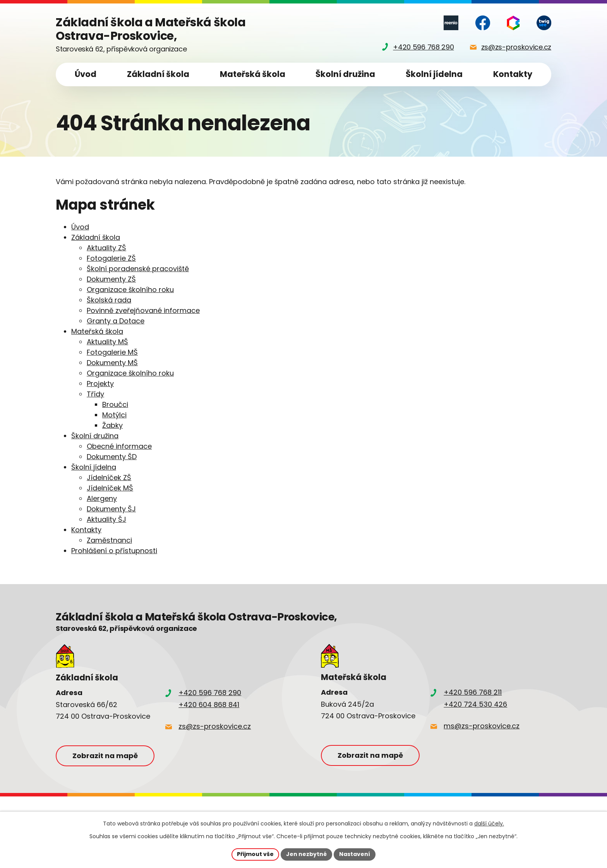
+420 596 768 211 (473, 692)
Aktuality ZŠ (106, 248)
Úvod (86, 74)
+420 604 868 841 (209, 705)
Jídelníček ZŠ (109, 478)
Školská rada (109, 300)
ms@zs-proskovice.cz (482, 726)
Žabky (112, 425)
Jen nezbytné (306, 854)
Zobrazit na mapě (105, 756)
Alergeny (102, 498)
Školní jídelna (434, 74)
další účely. (489, 824)
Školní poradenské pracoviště (138, 269)
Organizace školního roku (130, 290)
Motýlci (114, 415)
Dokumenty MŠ (112, 363)
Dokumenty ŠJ (111, 509)
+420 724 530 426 (475, 704)
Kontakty (513, 74)
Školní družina (345, 74)
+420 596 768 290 (210, 693)
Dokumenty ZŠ (111, 279)
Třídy (95, 394)
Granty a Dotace (116, 321)
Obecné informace (119, 446)
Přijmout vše (255, 854)
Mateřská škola (253, 74)
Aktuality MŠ (107, 342)
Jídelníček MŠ (110, 488)
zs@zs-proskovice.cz (215, 726)
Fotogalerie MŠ (112, 352)
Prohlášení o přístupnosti (114, 551)
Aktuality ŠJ (106, 519)
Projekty (100, 384)
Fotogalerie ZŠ (111, 258)
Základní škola (158, 74)
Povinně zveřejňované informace (143, 310)
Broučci (115, 404)
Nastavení (355, 854)
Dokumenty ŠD (112, 457)
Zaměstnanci (109, 540)
